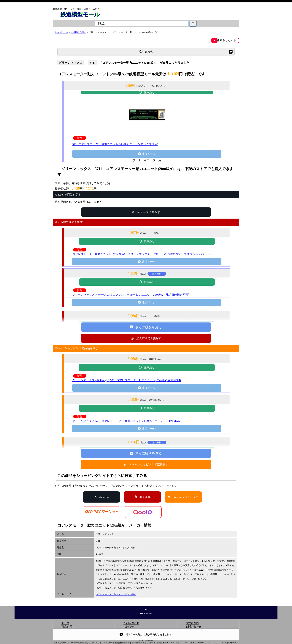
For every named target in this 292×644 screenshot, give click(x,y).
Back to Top (146, 613)
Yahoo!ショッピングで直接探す (149, 464)
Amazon (104, 497)
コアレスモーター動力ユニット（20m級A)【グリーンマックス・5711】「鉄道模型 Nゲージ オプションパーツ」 (142, 254)
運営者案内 (192, 623)
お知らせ (129, 627)
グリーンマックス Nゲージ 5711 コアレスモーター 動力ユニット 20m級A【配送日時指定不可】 (132, 295)
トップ (65, 623)
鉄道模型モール (80, 14)
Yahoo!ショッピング (186, 497)
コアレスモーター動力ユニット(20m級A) (116, 594)
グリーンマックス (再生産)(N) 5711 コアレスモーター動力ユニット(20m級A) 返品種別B (127, 380)
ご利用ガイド (131, 623)
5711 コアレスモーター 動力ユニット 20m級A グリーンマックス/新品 (115, 144)
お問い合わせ (193, 627)
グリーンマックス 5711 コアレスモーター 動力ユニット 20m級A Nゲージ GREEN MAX (126, 421)
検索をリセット (227, 41)
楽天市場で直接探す (149, 338)
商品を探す (68, 627)
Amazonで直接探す (149, 212)
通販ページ (149, 154)
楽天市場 (145, 497)
